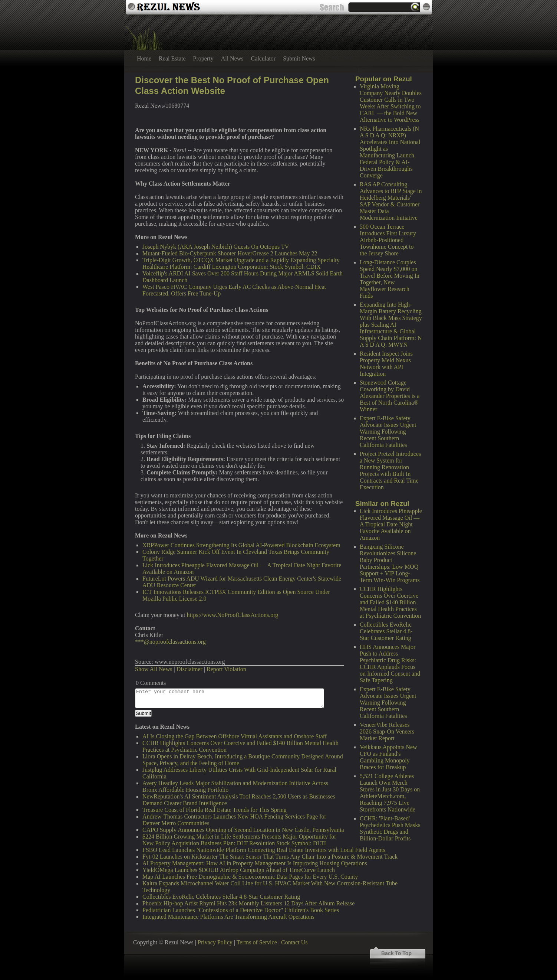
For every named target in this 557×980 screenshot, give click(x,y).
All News (232, 58)
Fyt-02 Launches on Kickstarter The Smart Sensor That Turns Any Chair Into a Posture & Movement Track (270, 857)
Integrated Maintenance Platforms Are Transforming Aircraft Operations (228, 917)
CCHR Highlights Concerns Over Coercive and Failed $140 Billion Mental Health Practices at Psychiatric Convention (390, 602)
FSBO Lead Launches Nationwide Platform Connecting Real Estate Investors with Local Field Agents (264, 850)
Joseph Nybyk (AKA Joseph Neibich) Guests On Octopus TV (216, 247)
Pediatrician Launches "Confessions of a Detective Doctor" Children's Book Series (241, 910)
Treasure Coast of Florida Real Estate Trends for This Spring (215, 810)
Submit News (299, 58)
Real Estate (172, 58)
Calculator (263, 58)
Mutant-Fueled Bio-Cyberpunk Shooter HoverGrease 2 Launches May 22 (230, 253)
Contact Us (294, 942)
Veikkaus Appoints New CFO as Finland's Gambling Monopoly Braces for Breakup (388, 757)
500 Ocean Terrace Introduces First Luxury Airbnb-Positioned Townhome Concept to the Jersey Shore (388, 240)
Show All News (154, 669)
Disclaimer (189, 669)
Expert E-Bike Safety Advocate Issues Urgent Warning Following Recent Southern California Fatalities (388, 432)
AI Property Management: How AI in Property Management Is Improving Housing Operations (255, 863)
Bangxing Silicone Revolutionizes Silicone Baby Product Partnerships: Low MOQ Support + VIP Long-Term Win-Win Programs (390, 563)
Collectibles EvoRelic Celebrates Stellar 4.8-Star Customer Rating (386, 631)
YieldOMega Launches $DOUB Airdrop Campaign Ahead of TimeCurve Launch (239, 870)
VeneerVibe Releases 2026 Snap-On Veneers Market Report (387, 731)
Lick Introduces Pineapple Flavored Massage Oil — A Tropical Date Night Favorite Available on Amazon (391, 524)
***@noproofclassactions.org (170, 642)
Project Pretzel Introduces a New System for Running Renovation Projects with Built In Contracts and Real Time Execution (390, 471)
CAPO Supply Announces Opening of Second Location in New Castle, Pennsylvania (243, 830)
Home (144, 58)
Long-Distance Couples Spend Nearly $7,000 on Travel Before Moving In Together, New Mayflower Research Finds (390, 279)
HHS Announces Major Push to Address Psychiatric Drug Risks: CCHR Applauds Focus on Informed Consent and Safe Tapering (390, 664)
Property (203, 58)
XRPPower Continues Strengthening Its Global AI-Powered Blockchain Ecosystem (241, 545)
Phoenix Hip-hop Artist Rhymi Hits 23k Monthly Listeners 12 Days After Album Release (248, 903)
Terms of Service (257, 942)
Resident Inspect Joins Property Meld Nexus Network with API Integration (386, 364)
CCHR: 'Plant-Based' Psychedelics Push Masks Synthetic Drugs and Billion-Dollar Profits (390, 828)
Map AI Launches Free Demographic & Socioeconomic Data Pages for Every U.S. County (250, 877)
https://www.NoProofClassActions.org (233, 615)
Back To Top (396, 953)
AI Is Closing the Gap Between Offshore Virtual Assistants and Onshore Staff (235, 736)
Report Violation (226, 669)
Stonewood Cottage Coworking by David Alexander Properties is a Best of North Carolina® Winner (390, 396)
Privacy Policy (215, 942)
